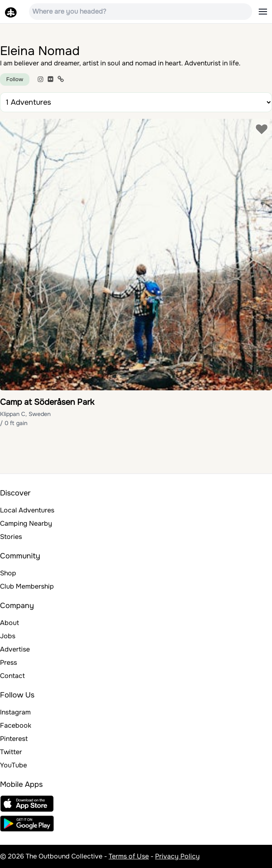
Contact (12, 676)
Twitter (11, 752)
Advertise (15, 649)
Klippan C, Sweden (25, 414)
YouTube (13, 765)
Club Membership (27, 586)
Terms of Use (129, 856)
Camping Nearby (26, 523)
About (10, 623)
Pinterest (14, 739)
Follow (15, 79)
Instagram (15, 712)
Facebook (16, 725)
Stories (11, 537)
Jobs (8, 636)
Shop (8, 573)
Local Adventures (27, 510)
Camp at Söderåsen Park (47, 402)
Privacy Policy (177, 856)
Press (8, 662)
